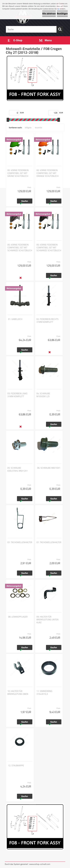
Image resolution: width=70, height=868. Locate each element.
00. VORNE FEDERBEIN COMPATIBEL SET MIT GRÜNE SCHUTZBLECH (18, 173)
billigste (28, 127)
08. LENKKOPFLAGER (18, 617)
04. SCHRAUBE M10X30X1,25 (43, 395)
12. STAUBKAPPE (16, 766)
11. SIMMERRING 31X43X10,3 (44, 693)
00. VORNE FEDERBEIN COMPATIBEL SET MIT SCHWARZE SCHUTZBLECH (20, 248)
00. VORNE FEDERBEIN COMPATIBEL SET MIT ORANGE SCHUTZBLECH (48, 173)
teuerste (39, 127)
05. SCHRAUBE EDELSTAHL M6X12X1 (18, 469)
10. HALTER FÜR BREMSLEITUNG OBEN (18, 693)
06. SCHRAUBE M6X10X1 (49, 468)
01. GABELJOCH (15, 319)
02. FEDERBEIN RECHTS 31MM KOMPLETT (48, 321)
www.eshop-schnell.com (40, 864)
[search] (60, 29)
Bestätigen (62, 14)
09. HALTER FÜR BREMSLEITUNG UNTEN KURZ (48, 620)
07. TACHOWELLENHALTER (20, 542)
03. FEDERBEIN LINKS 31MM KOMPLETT (17, 395)
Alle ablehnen (49, 14)
